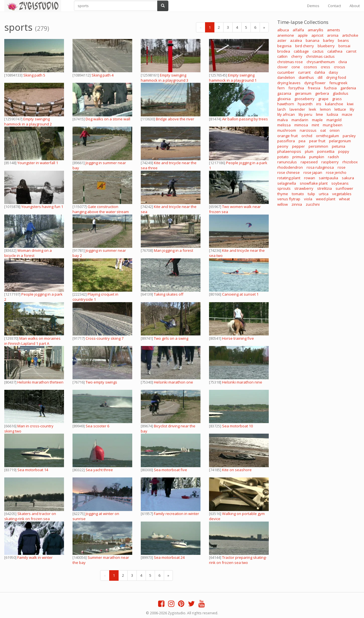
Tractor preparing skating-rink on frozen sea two (238, 560)
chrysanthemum (321, 62)
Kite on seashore (237, 470)
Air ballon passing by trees (245, 119)
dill (320, 77)
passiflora (286, 141)
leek (313, 109)
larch (282, 109)
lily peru (305, 114)
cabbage (301, 51)
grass (337, 99)
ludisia (332, 114)
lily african (286, 114)
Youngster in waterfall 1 (38, 163)
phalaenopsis (289, 151)
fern (281, 88)
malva (283, 120)
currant (304, 72)
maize (347, 114)
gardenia (348, 88)
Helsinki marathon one (173, 382)
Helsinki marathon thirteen (40, 382)
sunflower (344, 188)
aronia (333, 35)
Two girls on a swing (171, 338)
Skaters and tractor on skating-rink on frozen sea (30, 516)
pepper (298, 146)
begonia (284, 46)
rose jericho (336, 172)
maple (317, 120)
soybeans (340, 183)
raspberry (330, 162)
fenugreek (338, 83)
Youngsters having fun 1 (42, 207)
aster (282, 40)
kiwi (350, 104)
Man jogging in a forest (173, 250)
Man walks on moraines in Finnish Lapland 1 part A (32, 341)
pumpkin (317, 157)
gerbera (322, 93)
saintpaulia (328, 178)
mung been (333, 125)
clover (283, 67)
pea (302, 141)
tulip (311, 194)
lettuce (340, 109)
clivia (343, 62)
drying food (336, 77)
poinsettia (326, 151)
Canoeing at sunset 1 (240, 294)
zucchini (313, 204)
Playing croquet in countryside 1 (95, 297)
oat (323, 130)
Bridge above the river (175, 119)
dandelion (286, 77)
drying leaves (289, 83)
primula (299, 157)
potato (283, 157)
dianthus (306, 77)
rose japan (313, 172)
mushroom (287, 130)
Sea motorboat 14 (33, 470)
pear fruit (317, 141)
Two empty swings (101, 382)
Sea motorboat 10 (237, 426)
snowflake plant (314, 183)
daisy (333, 72)
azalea (296, 40)
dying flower (315, 83)
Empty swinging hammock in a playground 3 (165, 78)
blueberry (326, 46)
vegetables (342, 194)
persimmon (318, 146)
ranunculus (287, 162)
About (355, 6)
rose (342, 167)
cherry (297, 56)
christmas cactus (320, 56)
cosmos (310, 67)
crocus (340, 67)
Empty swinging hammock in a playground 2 (28, 121)
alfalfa (298, 30)
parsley (349, 136)
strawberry (304, 188)
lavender (297, 109)
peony (283, 146)
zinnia (297, 204)
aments (334, 30)
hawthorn (286, 104)
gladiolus (341, 93)
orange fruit (288, 136)
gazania (284, 93)
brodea (284, 51)
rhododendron (290, 167)
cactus (318, 51)
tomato (298, 194)
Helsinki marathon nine (242, 382)
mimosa (301, 125)
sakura (348, 178)
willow (283, 204)
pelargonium (340, 141)
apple (303, 35)
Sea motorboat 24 (169, 557)
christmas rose (290, 62)
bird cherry (305, 46)
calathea (335, 51)
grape (323, 99)
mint (315, 125)
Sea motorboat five (170, 470)
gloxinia (284, 99)
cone (296, 67)
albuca (283, 30)
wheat (344, 199)
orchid (307, 136)
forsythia (296, 88)
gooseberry (304, 99)
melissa (284, 125)
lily (352, 109)
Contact (334, 6)
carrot (351, 51)
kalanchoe (334, 104)
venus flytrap (289, 199)
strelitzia (324, 188)
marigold (334, 120)
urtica (324, 194)
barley (329, 40)
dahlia (320, 72)
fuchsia (330, 88)
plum (309, 151)
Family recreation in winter (176, 514)
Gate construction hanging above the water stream (101, 209)
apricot (317, 35)
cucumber (286, 72)
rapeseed (309, 162)
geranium (303, 93)
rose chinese (288, 172)
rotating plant (289, 178)
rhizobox (350, 162)
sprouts (284, 188)
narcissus (308, 130)
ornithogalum (327, 136)
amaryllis (316, 30)
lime (319, 114)
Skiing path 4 (103, 75)
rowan (310, 178)
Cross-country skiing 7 (105, 338)
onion (335, 130)
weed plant (326, 199)
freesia (314, 88)
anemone (286, 35)
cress (325, 67)
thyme (283, 194)
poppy (344, 151)
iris (319, 104)
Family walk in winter (35, 557)
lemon (325, 109)
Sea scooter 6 (97, 426)
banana (313, 40)
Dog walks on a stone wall (108, 119)
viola (308, 199)
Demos (313, 6)
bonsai (344, 46)
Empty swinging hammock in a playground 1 (233, 78)
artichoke (350, 35)
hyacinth (305, 104)
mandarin (300, 120)
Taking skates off (169, 294)
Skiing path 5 (34, 75)
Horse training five (238, 338)
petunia (339, 146)
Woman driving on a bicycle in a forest (28, 253)
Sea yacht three (99, 470)
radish (333, 157)
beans (343, 40)
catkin (282, 56)
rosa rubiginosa (320, 167)
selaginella (287, 183)
